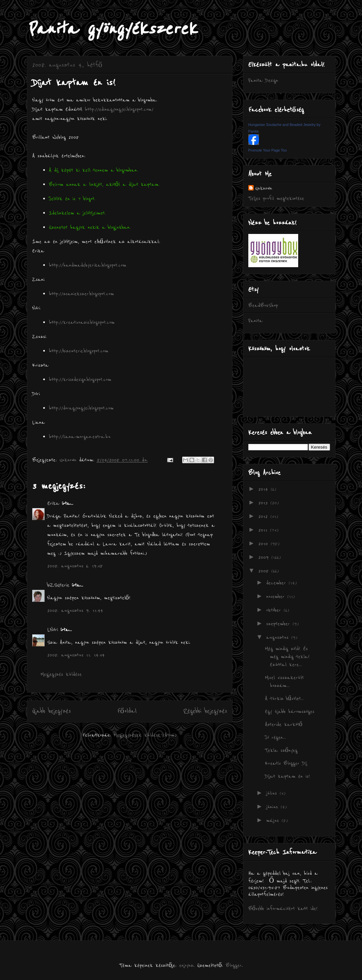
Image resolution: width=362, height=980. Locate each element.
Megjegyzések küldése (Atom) (145, 735)
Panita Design (263, 80)
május (274, 820)
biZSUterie (58, 585)
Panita (255, 321)
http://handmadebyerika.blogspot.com (88, 265)
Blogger (234, 965)
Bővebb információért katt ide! (283, 909)
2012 (264, 516)
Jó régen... (275, 737)
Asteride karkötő (284, 724)
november (277, 597)
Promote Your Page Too (268, 150)
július (273, 793)
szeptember (279, 624)
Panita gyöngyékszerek (112, 29)
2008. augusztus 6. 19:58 (75, 566)
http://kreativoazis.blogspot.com (82, 322)
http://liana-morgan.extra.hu (80, 437)
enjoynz (186, 965)
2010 (264, 544)
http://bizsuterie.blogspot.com (79, 351)
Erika (53, 503)
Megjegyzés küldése (61, 674)
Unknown (263, 188)
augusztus (279, 637)
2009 (265, 557)
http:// (56, 380)
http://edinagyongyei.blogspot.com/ (119, 109)
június (273, 807)
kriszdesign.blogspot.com (87, 380)
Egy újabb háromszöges (290, 711)
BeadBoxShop (263, 305)
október (275, 610)
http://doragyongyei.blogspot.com (81, 408)
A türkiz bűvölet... (284, 699)
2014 (264, 489)
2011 (264, 530)
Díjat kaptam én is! (288, 776)
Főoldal (127, 711)
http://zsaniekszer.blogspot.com (81, 294)
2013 (264, 503)
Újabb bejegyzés (52, 711)
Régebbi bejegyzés (205, 711)
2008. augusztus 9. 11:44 (75, 610)
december (277, 583)
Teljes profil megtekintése (276, 198)
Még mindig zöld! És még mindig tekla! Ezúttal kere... (287, 657)
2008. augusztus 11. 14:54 (76, 655)
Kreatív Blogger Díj (286, 763)
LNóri (53, 630)
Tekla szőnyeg (281, 750)
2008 (265, 571)
